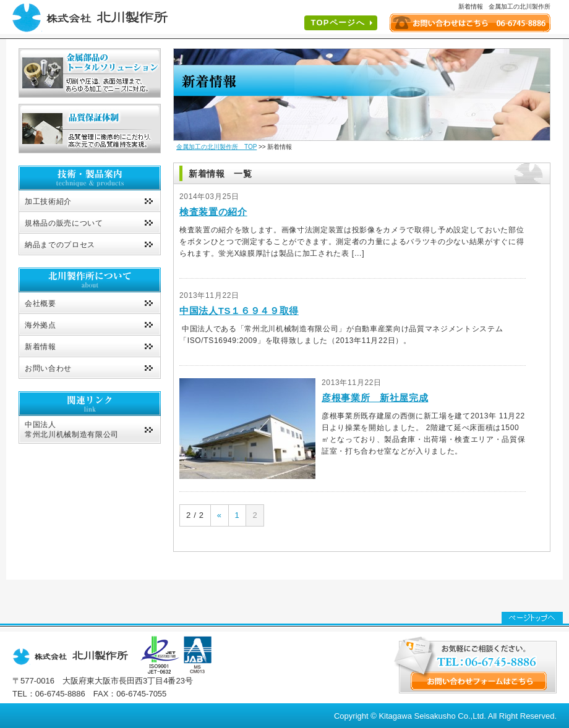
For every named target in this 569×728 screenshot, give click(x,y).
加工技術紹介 (48, 201)
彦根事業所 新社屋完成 (375, 398)
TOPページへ (338, 23)
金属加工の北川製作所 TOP (216, 147)
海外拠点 (41, 325)
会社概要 (41, 303)
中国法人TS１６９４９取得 (239, 311)
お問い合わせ (48, 368)
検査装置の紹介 (213, 212)
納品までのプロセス (60, 245)
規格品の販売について (64, 223)
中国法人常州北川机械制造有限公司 (72, 430)
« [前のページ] (220, 515)
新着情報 (41, 347)
